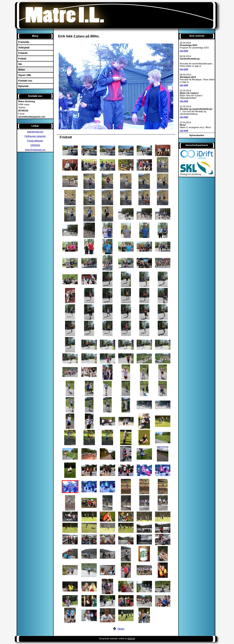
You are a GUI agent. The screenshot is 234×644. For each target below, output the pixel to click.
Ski (20, 64)
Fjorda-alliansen (35, 141)
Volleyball (24, 48)
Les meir (184, 51)
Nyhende (23, 86)
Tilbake (121, 629)
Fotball (22, 59)
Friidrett (23, 53)
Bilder (22, 70)
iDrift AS (131, 639)
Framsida (24, 42)
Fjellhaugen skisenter (35, 136)
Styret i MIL (25, 75)
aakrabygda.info (35, 132)
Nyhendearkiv (197, 135)
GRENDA (35, 145)
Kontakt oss (25, 81)
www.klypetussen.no (35, 150)
